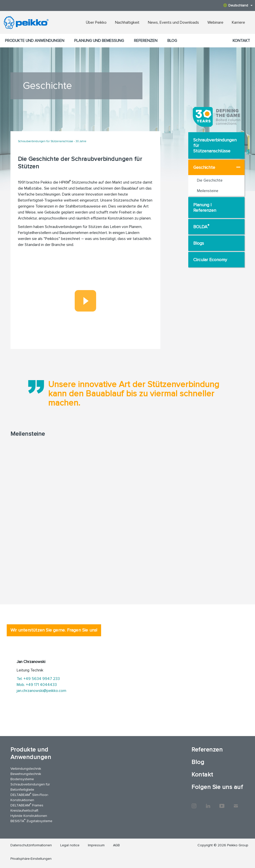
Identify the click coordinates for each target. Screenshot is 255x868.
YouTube (222, 803)
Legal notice (70, 845)
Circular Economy (210, 260)
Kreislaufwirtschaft (24, 811)
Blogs (199, 243)
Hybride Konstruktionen (29, 816)
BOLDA (201, 226)
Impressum (96, 845)
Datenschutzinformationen (31, 845)
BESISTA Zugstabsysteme (31, 821)
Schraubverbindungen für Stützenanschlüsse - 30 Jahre (52, 141)
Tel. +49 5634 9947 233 (38, 679)
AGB (116, 845)
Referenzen (146, 41)
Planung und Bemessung (99, 41)
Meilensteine (208, 191)
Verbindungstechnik (26, 769)
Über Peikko (96, 22)
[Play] (85, 301)
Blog (172, 41)
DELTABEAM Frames (27, 805)
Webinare (215, 22)
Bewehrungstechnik (26, 774)
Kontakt (241, 41)
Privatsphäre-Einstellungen (31, 859)
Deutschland (238, 5)
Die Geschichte (210, 180)
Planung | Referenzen (205, 208)
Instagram (194, 803)
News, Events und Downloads (173, 22)
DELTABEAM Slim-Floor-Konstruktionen (30, 797)
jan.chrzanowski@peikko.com (41, 691)
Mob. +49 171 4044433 (37, 685)
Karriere (238, 22)
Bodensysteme (22, 779)
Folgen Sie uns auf (217, 787)
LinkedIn (208, 803)
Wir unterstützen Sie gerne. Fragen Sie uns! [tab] (54, 630)
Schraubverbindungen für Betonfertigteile (30, 787)
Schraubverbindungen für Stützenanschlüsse (215, 145)
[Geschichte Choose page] (238, 167)
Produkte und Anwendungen (35, 41)
